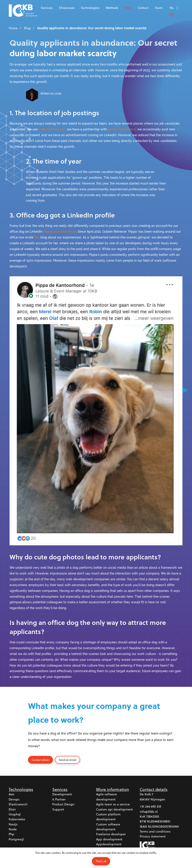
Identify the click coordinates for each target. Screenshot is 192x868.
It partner (59, 799)
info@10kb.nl (149, 812)
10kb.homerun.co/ (52, 129)
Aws (11, 794)
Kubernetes (17, 819)
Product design (63, 804)
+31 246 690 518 (150, 807)
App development (109, 839)
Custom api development (114, 809)
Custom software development (108, 827)
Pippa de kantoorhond (60, 231)
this (37, 237)
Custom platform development (108, 817)
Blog (128, 8)
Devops (14, 799)
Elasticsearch (18, 804)
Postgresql (16, 839)
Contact (143, 8)
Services (47, 8)
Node (13, 829)
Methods (112, 8)
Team (159, 8)
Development (62, 794)
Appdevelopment (109, 844)
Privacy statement (153, 836)
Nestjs (13, 824)
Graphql (15, 814)
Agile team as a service (113, 804)
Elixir (12, 809)
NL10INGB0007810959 (163, 827)
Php (11, 834)
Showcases (67, 8)
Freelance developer (111, 834)
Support (58, 809)
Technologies (90, 8)
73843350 (153, 817)
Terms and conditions (155, 832)
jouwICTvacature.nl (122, 129)
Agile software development (106, 797)
